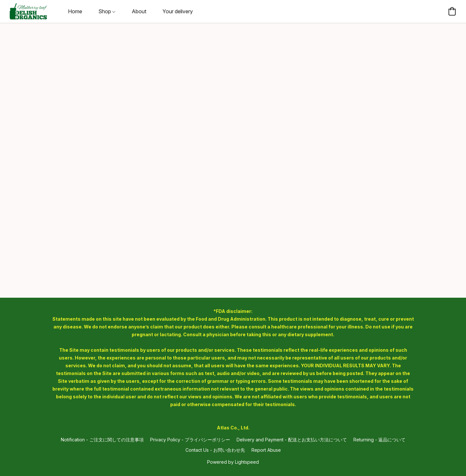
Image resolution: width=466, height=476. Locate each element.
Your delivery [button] (178, 11)
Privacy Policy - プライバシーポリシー (190, 440)
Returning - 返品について (379, 440)
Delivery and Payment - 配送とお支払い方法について (292, 440)
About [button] (139, 11)
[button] (28, 11)
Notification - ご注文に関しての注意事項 (102, 440)
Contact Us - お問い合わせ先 (215, 450)
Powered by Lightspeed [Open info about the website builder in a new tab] (233, 462)
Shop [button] (107, 11)
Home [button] (75, 11)
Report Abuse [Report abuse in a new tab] (266, 450)
